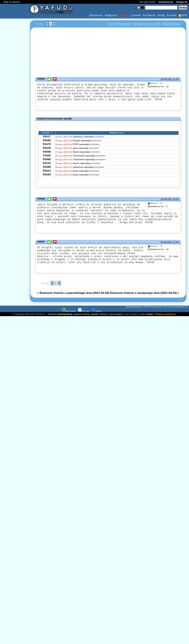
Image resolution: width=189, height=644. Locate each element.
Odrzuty (124, 15)
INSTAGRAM (69, 324)
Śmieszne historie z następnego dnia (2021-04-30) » (144, 305)
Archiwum (149, 15)
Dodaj (161, 15)
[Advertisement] (15, 283)
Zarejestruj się (166, 2)
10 (158, 87)
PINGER (96, 324)
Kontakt (172, 15)
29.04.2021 (166, 79)
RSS (183, 15)
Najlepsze (111, 15)
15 (158, 258)
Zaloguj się (182, 2)
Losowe (136, 15)
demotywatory (65, 327)
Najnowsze (96, 15)
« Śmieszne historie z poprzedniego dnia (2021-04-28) (73, 305)
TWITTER (84, 324)
